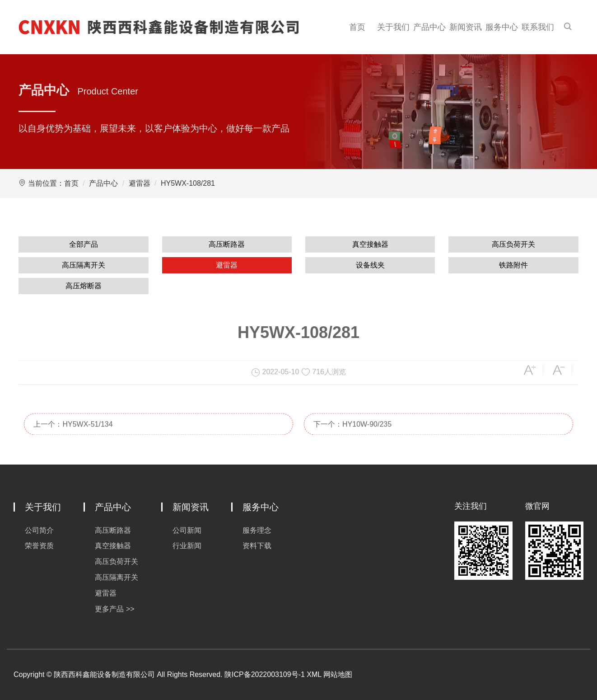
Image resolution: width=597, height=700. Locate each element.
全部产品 (84, 244)
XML (314, 674)
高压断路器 (227, 244)
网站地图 (338, 674)
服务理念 (257, 530)
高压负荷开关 (513, 244)
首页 (357, 27)
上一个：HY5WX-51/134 (73, 434)
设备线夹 (370, 265)
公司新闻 (187, 530)
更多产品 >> (114, 609)
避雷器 (140, 183)
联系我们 (538, 27)
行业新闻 (187, 546)
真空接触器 (370, 244)
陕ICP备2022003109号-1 (265, 674)
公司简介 (39, 530)
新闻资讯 (466, 27)
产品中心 (429, 27)
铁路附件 (513, 265)
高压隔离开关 (84, 265)
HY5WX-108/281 (188, 183)
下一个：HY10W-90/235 (352, 434)
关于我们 (393, 27)
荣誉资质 (39, 546)
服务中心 (502, 27)
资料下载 (257, 546)
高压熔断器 (84, 286)
